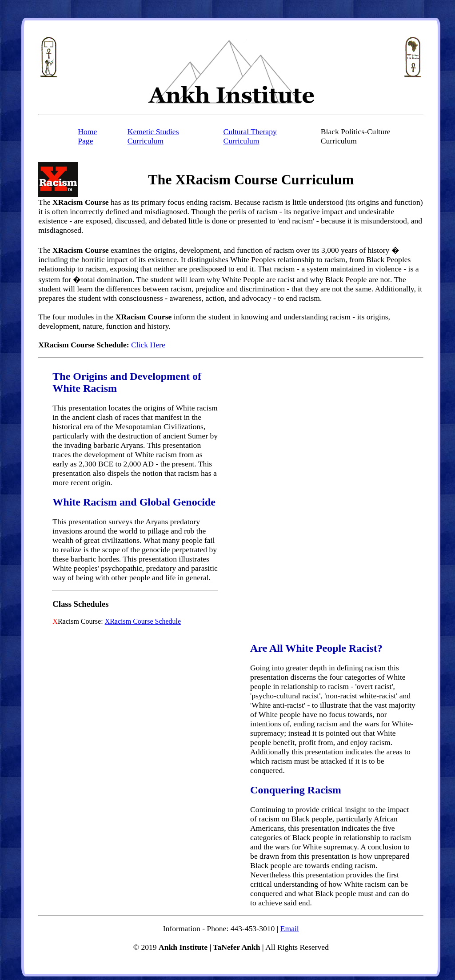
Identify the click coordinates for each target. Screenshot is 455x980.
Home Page (87, 136)
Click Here (148, 345)
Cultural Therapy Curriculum (250, 136)
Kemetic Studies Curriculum (153, 136)
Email (290, 928)
